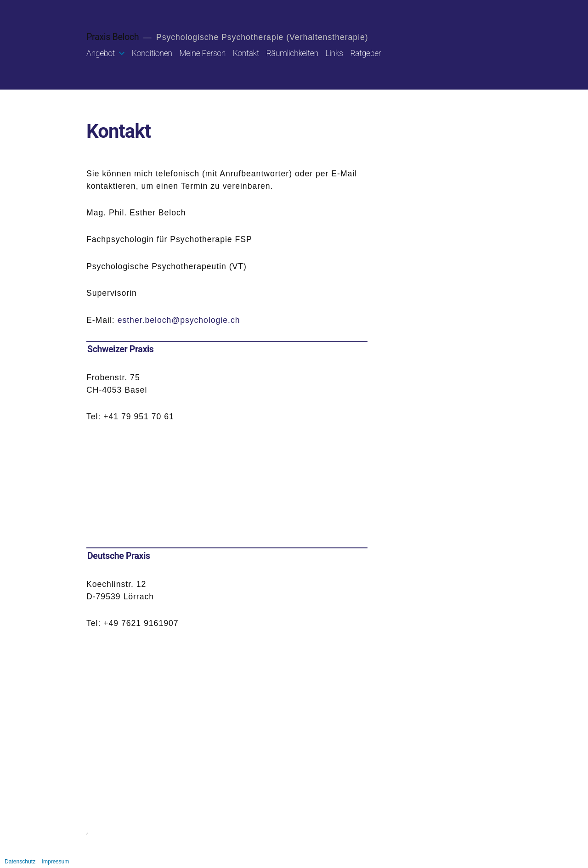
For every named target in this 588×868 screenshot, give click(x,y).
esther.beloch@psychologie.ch (179, 320)
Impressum (56, 862)
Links (334, 53)
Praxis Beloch (113, 37)
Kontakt (246, 53)
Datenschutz (20, 862)
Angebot (101, 53)
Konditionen (152, 53)
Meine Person (202, 53)
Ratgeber (365, 53)
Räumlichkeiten (292, 53)
